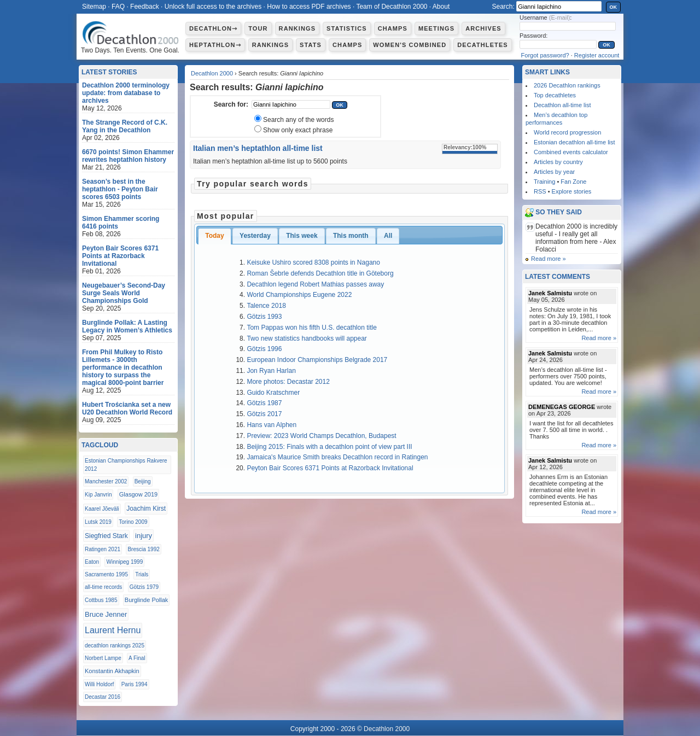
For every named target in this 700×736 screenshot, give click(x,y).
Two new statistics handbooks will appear (307, 338)
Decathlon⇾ (213, 28)
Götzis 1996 (264, 349)
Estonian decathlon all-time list (574, 142)
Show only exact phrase (298, 130)
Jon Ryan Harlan (271, 371)
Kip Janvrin (98, 495)
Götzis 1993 (264, 317)
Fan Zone (573, 182)
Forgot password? (545, 55)
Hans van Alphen (272, 425)
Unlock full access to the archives (213, 7)
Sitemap (94, 7)
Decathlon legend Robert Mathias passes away (315, 284)
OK (614, 7)
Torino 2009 (133, 522)
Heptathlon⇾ (215, 45)
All (388, 236)
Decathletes (483, 45)
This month (351, 236)
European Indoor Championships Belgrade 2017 (317, 360)
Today (214, 236)
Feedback (145, 7)
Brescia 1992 (143, 549)
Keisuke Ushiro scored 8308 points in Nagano (313, 262)
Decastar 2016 (103, 697)
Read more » (549, 259)
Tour (258, 28)
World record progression (567, 132)
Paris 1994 (135, 684)
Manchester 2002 (106, 481)
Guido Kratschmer (273, 393)
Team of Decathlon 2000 (392, 7)
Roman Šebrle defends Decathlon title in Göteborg (320, 273)
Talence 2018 (266, 306)
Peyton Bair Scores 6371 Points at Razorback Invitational (330, 468)
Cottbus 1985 (101, 600)
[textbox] (291, 104)
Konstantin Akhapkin (112, 671)
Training (544, 182)
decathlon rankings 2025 (115, 646)
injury (144, 536)
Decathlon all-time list (562, 105)
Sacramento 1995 (106, 574)
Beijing (143, 481)
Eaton (92, 562)
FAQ (118, 7)
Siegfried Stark (106, 536)
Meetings (436, 28)
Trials (142, 574)
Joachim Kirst (146, 509)
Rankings (297, 28)
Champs (393, 28)
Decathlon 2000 (212, 73)
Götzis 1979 (144, 587)
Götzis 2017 (264, 414)
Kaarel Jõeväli (102, 509)
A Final (137, 658)
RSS (540, 191)
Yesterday (255, 236)
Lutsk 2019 (98, 522)
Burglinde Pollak (147, 600)
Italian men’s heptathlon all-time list (258, 148)
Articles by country (558, 162)
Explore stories (572, 191)
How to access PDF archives (309, 7)
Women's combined (410, 45)
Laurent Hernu (113, 630)
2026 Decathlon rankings (567, 85)
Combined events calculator (571, 152)
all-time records (103, 587)
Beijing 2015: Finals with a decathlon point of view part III (329, 447)
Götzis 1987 (264, 403)
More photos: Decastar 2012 (288, 382)
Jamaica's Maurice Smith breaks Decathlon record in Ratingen (337, 457)
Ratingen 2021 (103, 549)
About (441, 7)
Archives (483, 28)
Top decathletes (555, 95)
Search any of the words (298, 120)
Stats (311, 45)
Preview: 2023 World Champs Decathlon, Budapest (321, 436)
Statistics (347, 28)
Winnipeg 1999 (124, 562)
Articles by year (554, 172)
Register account (597, 55)
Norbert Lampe (103, 658)
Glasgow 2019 (138, 494)
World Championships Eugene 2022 (299, 295)
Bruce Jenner (106, 614)
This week (302, 236)
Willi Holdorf (99, 684)
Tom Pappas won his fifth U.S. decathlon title (311, 328)
